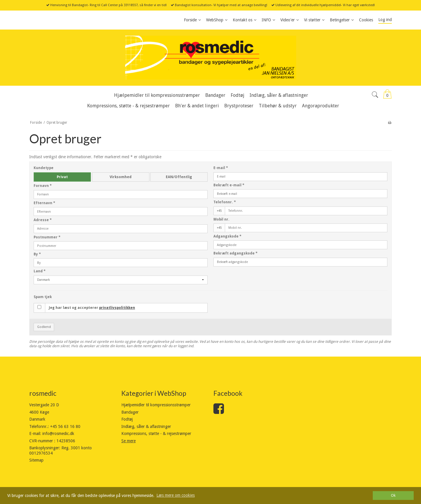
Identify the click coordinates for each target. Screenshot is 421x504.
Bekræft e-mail (229, 185)
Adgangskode (227, 236)
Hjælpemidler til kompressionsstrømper (156, 405)
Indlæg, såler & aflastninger (146, 426)
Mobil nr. (221, 219)
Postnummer (47, 237)
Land (40, 271)
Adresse (43, 220)
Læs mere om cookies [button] (176, 495)
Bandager (130, 412)
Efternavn (44, 203)
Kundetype (44, 168)
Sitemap (36, 460)
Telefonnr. (225, 202)
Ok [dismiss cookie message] (393, 495)
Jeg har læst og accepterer (92, 308)
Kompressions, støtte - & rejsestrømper (156, 434)
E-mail (221, 168)
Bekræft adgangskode (235, 253)
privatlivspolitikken (117, 308)
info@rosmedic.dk (58, 434)
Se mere (128, 441)
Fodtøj (127, 419)
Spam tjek (43, 297)
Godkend (44, 327)
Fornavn (43, 186)
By (37, 254)
